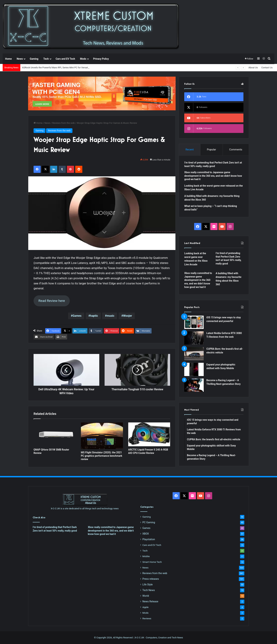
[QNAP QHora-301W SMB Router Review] (55, 434)
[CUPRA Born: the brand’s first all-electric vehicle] (194, 354)
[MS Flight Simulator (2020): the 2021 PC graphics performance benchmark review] (102, 436)
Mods (83, 59)
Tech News (149, 590)
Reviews (147, 618)
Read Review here (52, 301)
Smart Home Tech (152, 562)
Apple (145, 607)
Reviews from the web (64, 123)
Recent (190, 150)
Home (8, 59)
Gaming (34, 59)
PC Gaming (149, 522)
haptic (94, 316)
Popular (211, 150)
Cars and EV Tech (65, 59)
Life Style (148, 585)
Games (77, 316)
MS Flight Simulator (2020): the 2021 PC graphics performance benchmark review (102, 456)
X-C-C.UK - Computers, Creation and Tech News (159, 638)
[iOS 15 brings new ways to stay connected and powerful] (194, 322)
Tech (46, 59)
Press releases (151, 579)
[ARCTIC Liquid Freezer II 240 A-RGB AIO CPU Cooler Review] (149, 434)
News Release (150, 601)
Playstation (149, 539)
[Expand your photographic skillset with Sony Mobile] (194, 369)
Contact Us (267, 68)
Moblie (146, 556)
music (111, 316)
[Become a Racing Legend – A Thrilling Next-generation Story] (194, 385)
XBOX (146, 534)
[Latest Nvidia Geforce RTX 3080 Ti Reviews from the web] (194, 338)
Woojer (128, 316)
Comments (236, 150)
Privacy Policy (101, 59)
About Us (253, 68)
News (20, 59)
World (146, 596)
